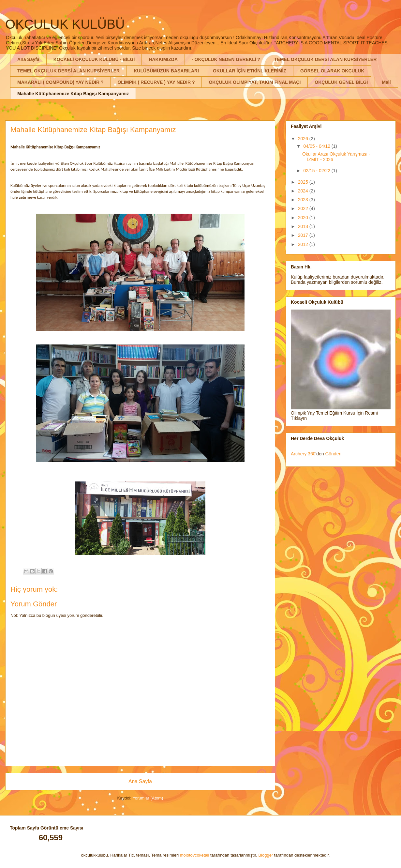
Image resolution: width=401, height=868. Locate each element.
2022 (304, 208)
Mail (386, 82)
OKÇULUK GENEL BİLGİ (341, 82)
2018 (304, 226)
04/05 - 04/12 (317, 146)
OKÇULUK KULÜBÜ (65, 24)
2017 (304, 235)
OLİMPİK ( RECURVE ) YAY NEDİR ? (156, 82)
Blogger (266, 855)
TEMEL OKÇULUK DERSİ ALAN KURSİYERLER (325, 59)
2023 (304, 200)
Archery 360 (303, 454)
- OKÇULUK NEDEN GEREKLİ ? (226, 59)
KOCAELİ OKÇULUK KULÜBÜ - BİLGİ (94, 59)
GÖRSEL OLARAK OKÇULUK (332, 71)
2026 (304, 139)
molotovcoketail (195, 855)
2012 (304, 244)
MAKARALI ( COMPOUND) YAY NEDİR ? (60, 82)
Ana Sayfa (28, 59)
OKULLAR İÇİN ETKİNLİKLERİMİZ (250, 71)
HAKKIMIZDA (163, 59)
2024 (304, 191)
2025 (304, 182)
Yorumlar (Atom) (148, 798)
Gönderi (333, 454)
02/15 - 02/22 (317, 171)
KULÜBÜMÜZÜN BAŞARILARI (166, 71)
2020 (304, 218)
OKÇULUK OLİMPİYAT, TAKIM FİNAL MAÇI (255, 82)
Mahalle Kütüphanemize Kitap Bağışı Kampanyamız (73, 94)
